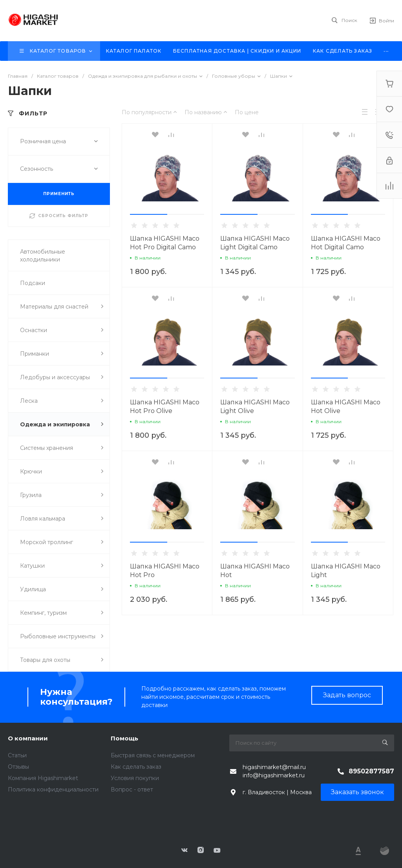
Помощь (124, 738)
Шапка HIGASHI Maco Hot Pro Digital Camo (165, 243)
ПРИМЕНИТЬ (59, 194)
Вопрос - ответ (132, 789)
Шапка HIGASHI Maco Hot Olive (346, 407)
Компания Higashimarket (43, 778)
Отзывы (18, 767)
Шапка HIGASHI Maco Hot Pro (165, 571)
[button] (149, 214)
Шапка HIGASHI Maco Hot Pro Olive (165, 407)
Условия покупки (135, 778)
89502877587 (371, 771)
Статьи (17, 755)
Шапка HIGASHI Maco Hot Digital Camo (346, 243)
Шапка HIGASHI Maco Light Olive (255, 407)
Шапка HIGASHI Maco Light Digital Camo (255, 243)
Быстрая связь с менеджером (153, 755)
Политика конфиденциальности (53, 789)
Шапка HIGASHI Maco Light (346, 571)
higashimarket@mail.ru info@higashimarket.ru (274, 771)
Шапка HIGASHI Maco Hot (255, 571)
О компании (28, 738)
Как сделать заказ (136, 767)
